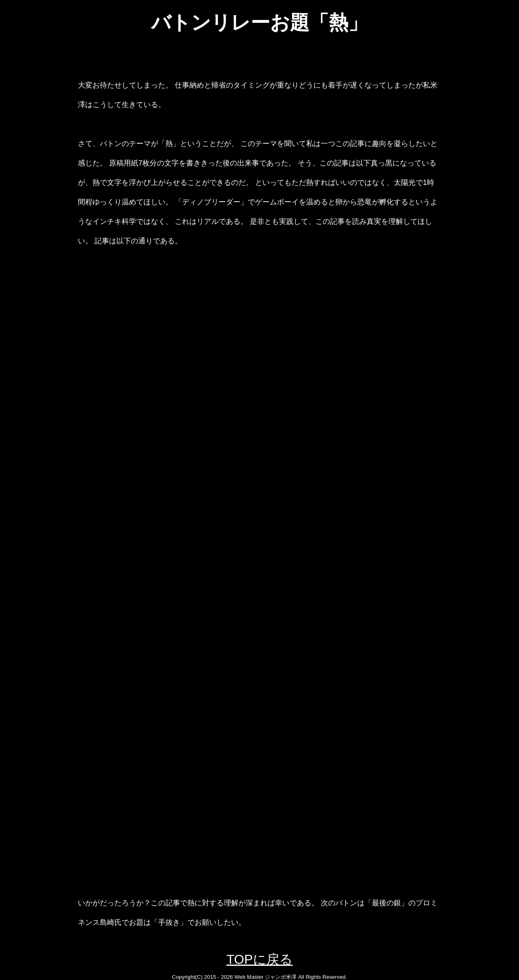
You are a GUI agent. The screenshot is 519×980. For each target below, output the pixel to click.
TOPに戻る (259, 959)
